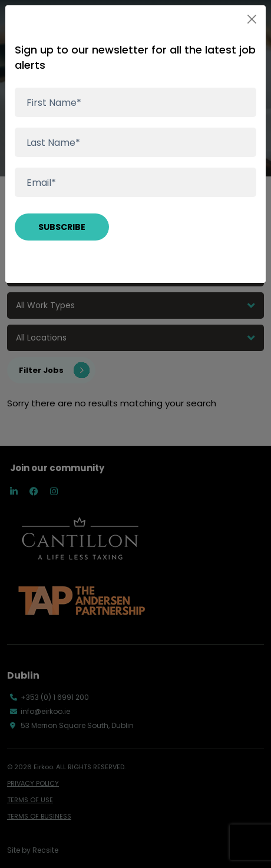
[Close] (252, 19)
